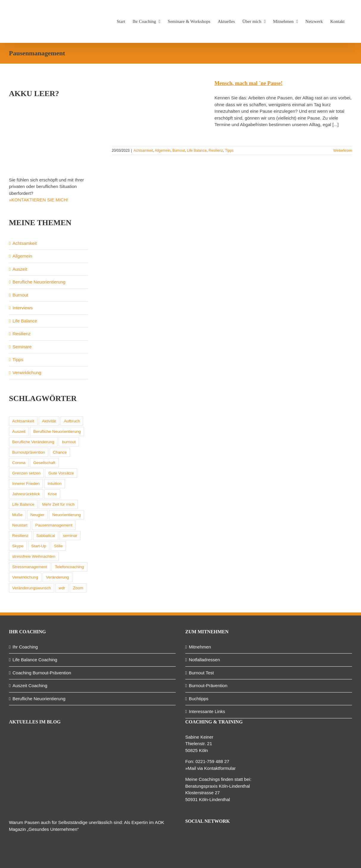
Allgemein (163, 151)
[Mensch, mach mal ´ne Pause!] (159, 110)
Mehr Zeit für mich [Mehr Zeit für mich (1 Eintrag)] (58, 504)
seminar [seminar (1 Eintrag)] (70, 536)
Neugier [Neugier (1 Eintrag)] (37, 515)
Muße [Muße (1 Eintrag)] (17, 515)
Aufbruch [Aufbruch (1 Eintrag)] (72, 421)
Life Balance (197, 151)
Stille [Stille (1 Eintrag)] (58, 546)
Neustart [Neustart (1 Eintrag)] (20, 525)
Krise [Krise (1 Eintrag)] (52, 494)
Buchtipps (199, 699)
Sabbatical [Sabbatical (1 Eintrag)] (46, 536)
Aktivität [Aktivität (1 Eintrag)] (49, 421)
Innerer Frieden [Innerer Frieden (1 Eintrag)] (26, 484)
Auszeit (20, 269)
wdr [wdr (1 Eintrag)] (62, 588)
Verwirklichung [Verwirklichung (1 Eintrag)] (25, 577)
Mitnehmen (200, 647)
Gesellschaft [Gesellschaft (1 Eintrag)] (44, 463)
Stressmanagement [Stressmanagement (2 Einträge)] (30, 567)
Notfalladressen (204, 660)
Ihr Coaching (25, 647)
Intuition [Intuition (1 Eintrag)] (54, 484)
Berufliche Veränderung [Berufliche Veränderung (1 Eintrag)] (33, 442)
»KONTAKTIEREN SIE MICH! (39, 200)
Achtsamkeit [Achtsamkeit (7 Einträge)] (23, 421)
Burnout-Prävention (208, 686)
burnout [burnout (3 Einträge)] (69, 442)
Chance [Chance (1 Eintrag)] (60, 452)
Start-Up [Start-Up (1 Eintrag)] (39, 546)
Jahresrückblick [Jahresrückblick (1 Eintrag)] (26, 494)
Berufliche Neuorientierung (39, 282)
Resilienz (216, 151)
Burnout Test (201, 673)
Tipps (229, 151)
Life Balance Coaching (35, 660)
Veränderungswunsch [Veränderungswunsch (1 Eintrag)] (32, 588)
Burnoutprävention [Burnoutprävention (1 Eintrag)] (29, 452)
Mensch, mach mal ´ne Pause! (248, 83)
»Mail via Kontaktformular (210, 768)
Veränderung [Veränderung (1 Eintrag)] (57, 577)
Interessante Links (207, 711)
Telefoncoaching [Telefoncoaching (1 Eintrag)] (69, 567)
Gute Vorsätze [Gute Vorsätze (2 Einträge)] (61, 473)
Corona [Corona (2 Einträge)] (19, 463)
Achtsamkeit (143, 151)
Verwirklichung (27, 373)
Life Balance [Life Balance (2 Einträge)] (23, 504)
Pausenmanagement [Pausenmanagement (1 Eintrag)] (54, 525)
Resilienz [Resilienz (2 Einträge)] (20, 536)
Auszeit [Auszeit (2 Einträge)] (19, 431)
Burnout (179, 151)
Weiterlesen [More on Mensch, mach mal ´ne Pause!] (343, 151)
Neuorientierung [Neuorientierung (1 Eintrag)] (66, 515)
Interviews (23, 308)
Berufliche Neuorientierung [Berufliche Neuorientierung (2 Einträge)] (57, 431)
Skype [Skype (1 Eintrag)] (18, 546)
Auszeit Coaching (30, 686)
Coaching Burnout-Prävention (42, 673)
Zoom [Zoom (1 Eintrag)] (78, 588)
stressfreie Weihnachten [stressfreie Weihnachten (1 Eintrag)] (34, 556)
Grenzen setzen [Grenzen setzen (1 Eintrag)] (26, 473)
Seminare (22, 347)
